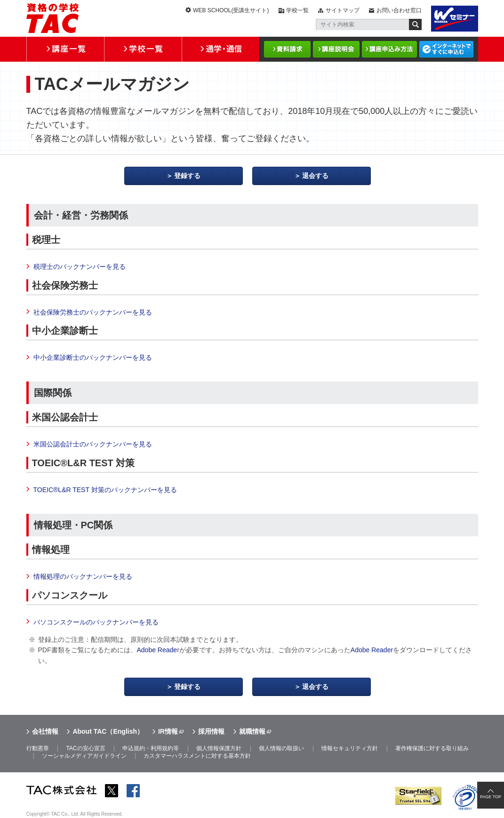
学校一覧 (297, 10)
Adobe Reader (372, 650)
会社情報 (45, 731)
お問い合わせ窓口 (399, 10)
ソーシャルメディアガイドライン (84, 756)
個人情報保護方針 (219, 748)
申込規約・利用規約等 (151, 748)
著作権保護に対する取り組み (432, 748)
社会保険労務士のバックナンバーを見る (93, 312)
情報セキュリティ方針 (350, 748)
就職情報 (252, 731)
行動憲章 (38, 748)
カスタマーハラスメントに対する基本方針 (197, 756)
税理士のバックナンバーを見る (80, 267)
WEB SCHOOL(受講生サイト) (231, 10)
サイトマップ (343, 10)
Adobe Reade (157, 650)
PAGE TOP (491, 797)
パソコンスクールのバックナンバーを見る (96, 622)
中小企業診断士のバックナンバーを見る (93, 357)
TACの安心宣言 (85, 748)
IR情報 (168, 731)
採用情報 (211, 731)
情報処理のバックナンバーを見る (83, 576)
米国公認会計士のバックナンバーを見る (93, 444)
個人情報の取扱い (281, 748)
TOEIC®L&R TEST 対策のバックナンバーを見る (105, 490)
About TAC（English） (108, 731)
